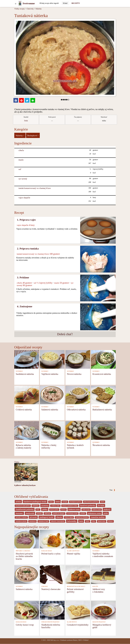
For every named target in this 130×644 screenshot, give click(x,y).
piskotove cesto (94, 513)
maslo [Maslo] (21, 160)
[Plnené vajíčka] (78, 539)
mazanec (19, 513)
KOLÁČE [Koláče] (95, 586)
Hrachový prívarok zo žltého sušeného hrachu (24, 556)
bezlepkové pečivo (76, 502)
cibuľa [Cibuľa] (21, 150)
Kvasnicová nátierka (102, 374)
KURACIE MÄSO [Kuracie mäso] (47, 551)
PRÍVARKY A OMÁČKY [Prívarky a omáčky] (23, 551)
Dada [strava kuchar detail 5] (26, 121)
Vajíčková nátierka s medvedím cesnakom (103, 555)
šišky (94, 521)
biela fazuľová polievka (91, 502)
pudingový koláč (46, 517)
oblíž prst (47, 513)
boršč (102, 502)
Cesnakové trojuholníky (78, 625)
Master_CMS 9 (78, 640)
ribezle (59, 517)
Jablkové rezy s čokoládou (99, 590)
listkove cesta (74, 509)
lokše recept (86, 510)
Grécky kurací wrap (25, 625)
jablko (45, 509)
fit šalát (101, 505)
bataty (51, 502)
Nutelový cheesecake (51, 589)
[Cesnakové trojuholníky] (78, 610)
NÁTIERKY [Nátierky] (19, 371)
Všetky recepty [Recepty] (19, 9)
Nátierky (39, 9)
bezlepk (65, 502)
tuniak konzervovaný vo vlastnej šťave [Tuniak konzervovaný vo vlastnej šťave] (35, 188)
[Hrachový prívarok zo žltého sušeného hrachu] (27, 539)
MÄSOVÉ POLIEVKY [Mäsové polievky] (99, 622)
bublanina (36, 506)
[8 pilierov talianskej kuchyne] (26, 472)
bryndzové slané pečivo (23, 506)
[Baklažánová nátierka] (103, 395)
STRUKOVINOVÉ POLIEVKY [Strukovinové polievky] (50, 622)
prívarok (33, 517)
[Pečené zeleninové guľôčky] (78, 574)
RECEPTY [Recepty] (76, 3)
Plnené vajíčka (74, 554)
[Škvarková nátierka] (103, 430)
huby (38, 510)
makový (107, 509)
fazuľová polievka (88, 505)
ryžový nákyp (69, 517)
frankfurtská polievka (25, 509)
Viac (112, 490)
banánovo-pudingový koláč (35, 502)
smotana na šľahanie (82, 517)
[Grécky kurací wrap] (27, 610)
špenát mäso (102, 521)
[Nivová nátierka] (78, 359)
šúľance (110, 521)
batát (58, 502)
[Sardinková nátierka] (27, 359)
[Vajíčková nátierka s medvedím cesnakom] (103, 539)
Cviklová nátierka (24, 410)
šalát (81, 521)
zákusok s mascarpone (58, 521)
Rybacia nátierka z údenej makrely (24, 446)
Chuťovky (30, 9)
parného (83, 513)
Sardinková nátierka (25, 374)
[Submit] (65, 3)
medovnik (30, 513)
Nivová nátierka (74, 374)
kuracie (63, 510)
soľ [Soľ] (20, 169)
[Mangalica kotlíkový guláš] (103, 610)
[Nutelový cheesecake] (52, 574)
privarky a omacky (21, 517)
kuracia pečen (54, 510)
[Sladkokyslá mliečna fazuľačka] (52, 610)
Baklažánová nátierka (102, 410)
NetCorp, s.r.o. (55, 640)
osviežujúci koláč (72, 513)
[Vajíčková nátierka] (52, 359)
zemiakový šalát (43, 521)
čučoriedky (72, 521)
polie (106, 513)
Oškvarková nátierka (76, 410)
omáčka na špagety (59, 513)
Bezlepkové (33, 135)
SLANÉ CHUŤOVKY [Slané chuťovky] (73, 551)
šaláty (88, 521)
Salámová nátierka (50, 410)
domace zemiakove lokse (70, 506)
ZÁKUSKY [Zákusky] (45, 586)
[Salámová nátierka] (52, 395)
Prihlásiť (86, 640)
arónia (18, 502)
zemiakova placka (21, 521)
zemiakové (32, 521)
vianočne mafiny (98, 517)
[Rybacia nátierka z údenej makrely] (27, 430)
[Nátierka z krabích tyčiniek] (78, 430)
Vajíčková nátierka (50, 374)
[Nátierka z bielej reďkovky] (52, 430)
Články (17, 462)
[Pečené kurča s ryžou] (52, 539)
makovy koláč (97, 510)
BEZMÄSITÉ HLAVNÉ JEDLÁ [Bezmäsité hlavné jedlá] (76, 586)
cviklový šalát (55, 506)
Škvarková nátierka (101, 445)
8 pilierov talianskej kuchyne (25, 485)
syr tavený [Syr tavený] (23, 179)
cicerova (45, 505)
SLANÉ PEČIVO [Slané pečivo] (72, 622)
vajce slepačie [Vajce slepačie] (24, 198)
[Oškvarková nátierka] (78, 395)
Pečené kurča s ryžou (51, 554)
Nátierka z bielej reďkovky (49, 446)
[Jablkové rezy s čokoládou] (103, 574)
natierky (39, 513)
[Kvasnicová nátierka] (103, 359)
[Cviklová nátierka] (27, 395)
